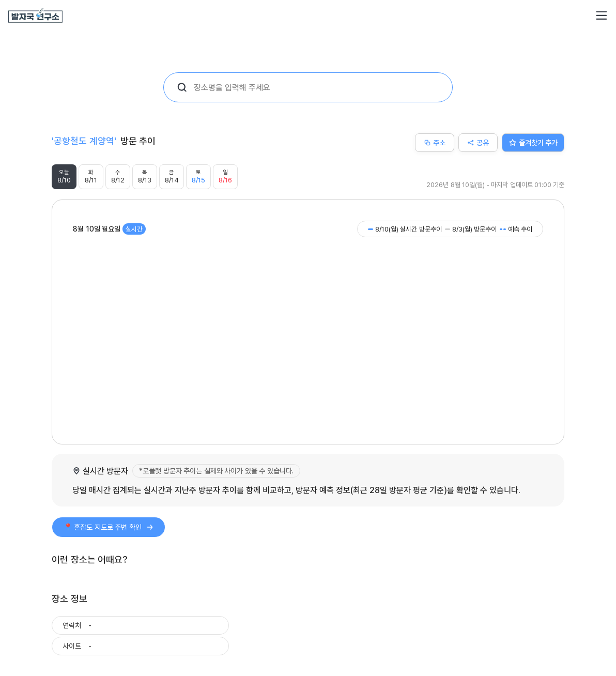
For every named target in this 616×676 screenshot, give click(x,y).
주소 (435, 142)
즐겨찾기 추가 (533, 142)
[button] (602, 16)
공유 (478, 142)
